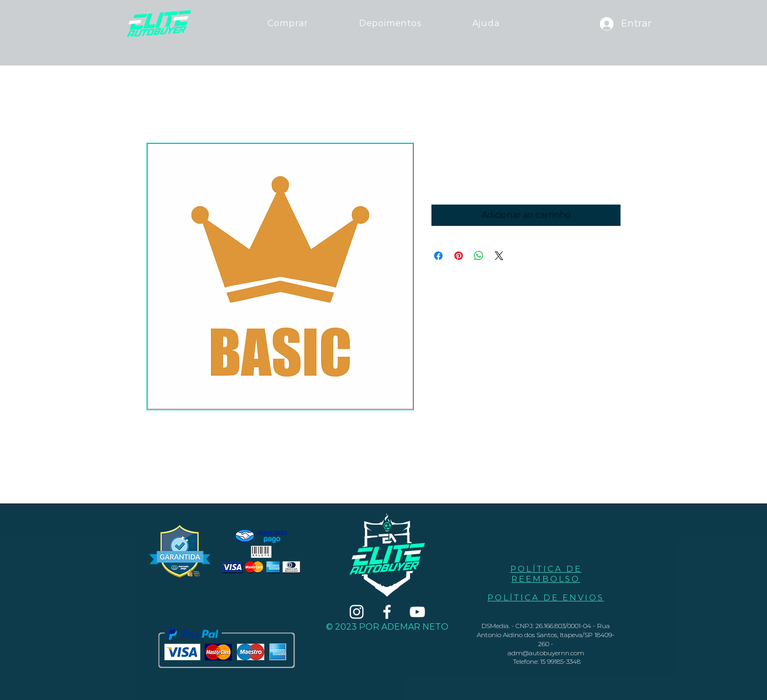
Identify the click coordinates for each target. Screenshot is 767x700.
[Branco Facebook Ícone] (387, 612)
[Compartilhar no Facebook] (438, 256)
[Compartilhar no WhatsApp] (479, 256)
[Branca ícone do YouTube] (417, 612)
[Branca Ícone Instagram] (357, 612)
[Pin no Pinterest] (459, 256)
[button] (486, 23)
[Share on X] (499, 256)
